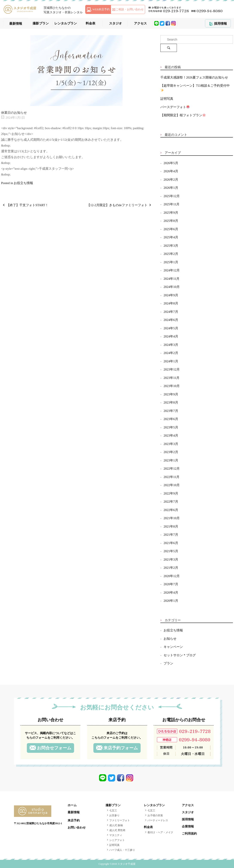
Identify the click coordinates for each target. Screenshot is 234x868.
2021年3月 (171, 560)
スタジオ (115, 23)
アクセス (140, 23)
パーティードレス (158, 820)
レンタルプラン (66, 23)
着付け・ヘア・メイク (160, 832)
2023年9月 (171, 394)
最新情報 (16, 24)
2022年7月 (171, 502)
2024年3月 (171, 345)
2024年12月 (172, 270)
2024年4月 (171, 336)
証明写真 (167, 99)
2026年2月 (171, 180)
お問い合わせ (77, 828)
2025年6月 (171, 229)
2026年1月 (171, 188)
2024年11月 (172, 279)
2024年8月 (171, 303)
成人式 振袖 (116, 825)
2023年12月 (172, 369)
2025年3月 (171, 246)
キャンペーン (173, 647)
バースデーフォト (175, 107)
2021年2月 (171, 568)
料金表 (90, 23)
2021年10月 (172, 518)
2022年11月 (172, 477)
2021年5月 (171, 551)
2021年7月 (171, 535)
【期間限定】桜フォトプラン (183, 115)
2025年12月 (172, 196)
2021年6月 (171, 543)
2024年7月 (171, 312)
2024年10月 (172, 287)
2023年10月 (172, 386)
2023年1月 (171, 460)
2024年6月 (171, 320)
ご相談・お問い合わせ (130, 9)
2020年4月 (171, 593)
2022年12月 (172, 469)
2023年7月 (171, 411)
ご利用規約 (189, 834)
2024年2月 (171, 353)
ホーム (72, 805)
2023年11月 (172, 378)
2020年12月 (172, 576)
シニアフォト (117, 840)
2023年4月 (171, 436)
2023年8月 (171, 402)
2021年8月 (171, 526)
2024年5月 (171, 328)
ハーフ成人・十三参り (122, 850)
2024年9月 (171, 295)
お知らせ (170, 639)
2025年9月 (171, 213)
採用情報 (220, 24)
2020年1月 (171, 601)
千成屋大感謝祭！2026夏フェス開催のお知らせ (194, 77)
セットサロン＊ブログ (180, 655)
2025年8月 (171, 221)
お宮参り (114, 815)
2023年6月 (171, 419)
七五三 (113, 811)
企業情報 (188, 826)
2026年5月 (171, 163)
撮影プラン (41, 23)
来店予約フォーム (121, 748)
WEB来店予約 (101, 9)
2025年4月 (171, 237)
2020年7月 (171, 584)
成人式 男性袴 (117, 830)
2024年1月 (171, 361)
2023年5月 (171, 427)
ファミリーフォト (120, 820)
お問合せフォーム (54, 748)
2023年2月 (171, 452)
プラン (168, 663)
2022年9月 (171, 493)
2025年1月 (171, 262)
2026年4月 (171, 171)
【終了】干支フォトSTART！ (27, 205)
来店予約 (74, 820)
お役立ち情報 (23, 183)
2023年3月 (171, 444)
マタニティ (116, 835)
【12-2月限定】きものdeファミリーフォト (117, 205)
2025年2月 (171, 254)
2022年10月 (172, 485)
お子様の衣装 (155, 815)
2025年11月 (172, 204)
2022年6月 (171, 510)
